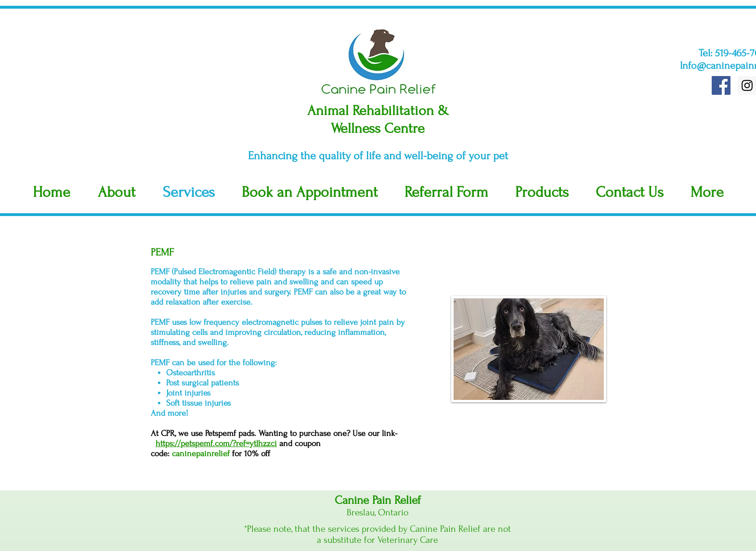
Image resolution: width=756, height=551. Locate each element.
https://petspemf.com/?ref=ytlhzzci (216, 443)
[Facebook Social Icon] (721, 85)
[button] (707, 192)
